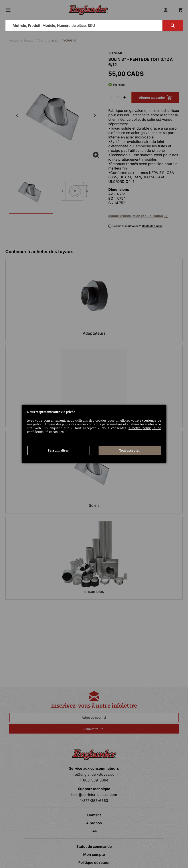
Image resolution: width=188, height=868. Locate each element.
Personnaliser (58, 451)
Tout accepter (130, 451)
